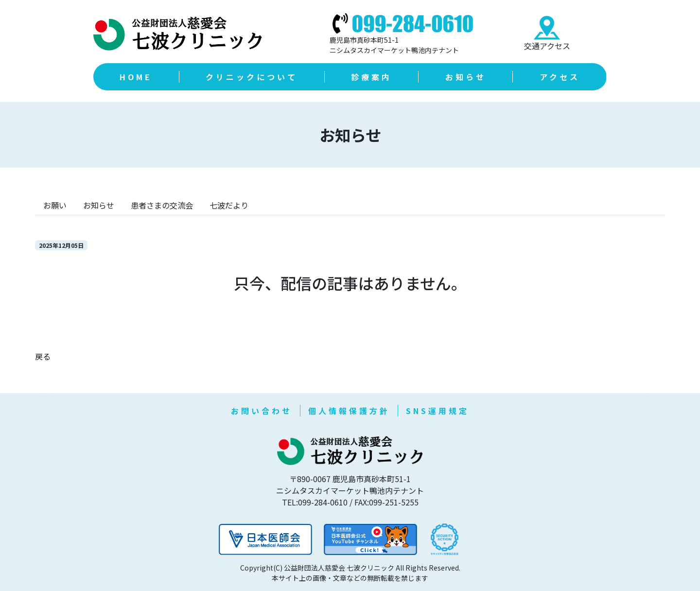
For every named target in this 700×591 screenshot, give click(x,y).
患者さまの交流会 (162, 205)
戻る (43, 356)
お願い (55, 205)
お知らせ (99, 205)
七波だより (229, 205)
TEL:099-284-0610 (315, 502)
